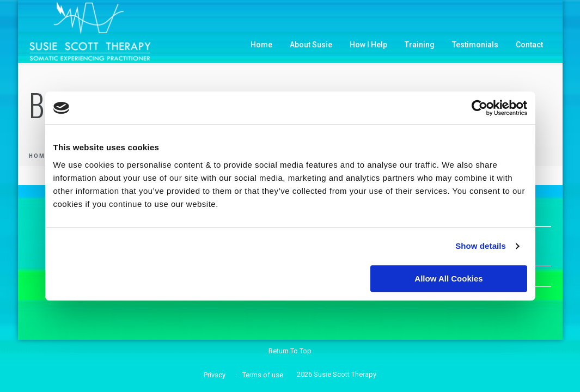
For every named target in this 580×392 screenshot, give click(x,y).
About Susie (311, 45)
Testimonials (475, 45)
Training (420, 45)
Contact (529, 45)
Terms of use (263, 375)
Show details (481, 246)
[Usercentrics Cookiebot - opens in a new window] (480, 108)
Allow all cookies (448, 278)
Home (261, 45)
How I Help (368, 45)
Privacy (215, 375)
